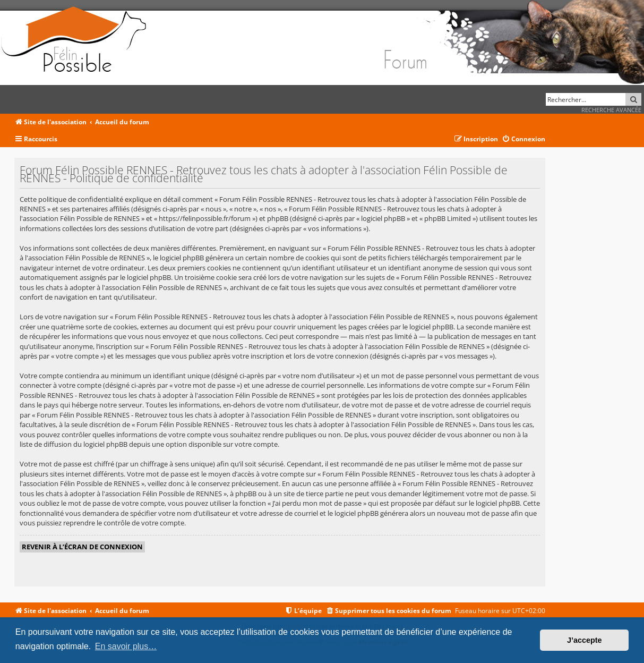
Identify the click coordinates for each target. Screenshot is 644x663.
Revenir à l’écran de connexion (82, 547)
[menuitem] (523, 139)
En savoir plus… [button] (126, 646)
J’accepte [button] (585, 640)
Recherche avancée (611, 110)
